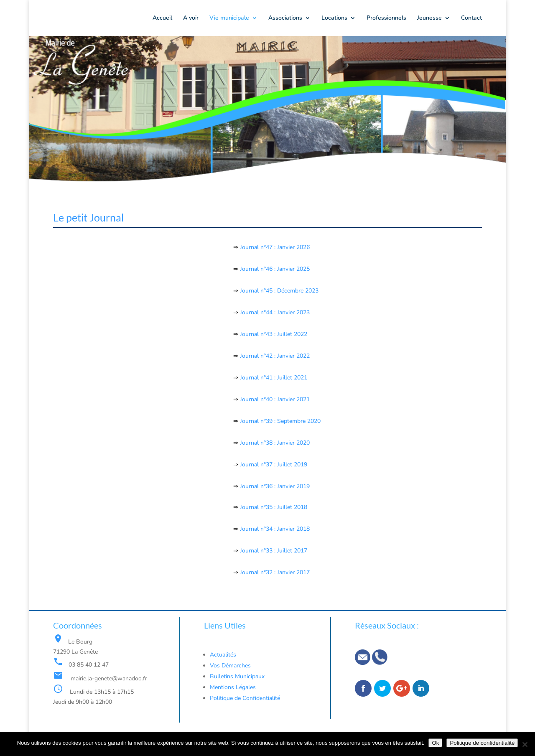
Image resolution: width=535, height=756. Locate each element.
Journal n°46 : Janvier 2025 (274, 269)
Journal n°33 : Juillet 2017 (273, 551)
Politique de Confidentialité (246, 698)
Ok (435, 743)
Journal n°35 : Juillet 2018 (274, 507)
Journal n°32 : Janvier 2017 (275, 572)
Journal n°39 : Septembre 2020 (279, 421)
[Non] (525, 744)
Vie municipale (229, 18)
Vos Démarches (230, 666)
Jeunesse (429, 18)
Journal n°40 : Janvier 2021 (274, 399)
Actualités (223, 655)
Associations (285, 18)
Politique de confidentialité (482, 743)
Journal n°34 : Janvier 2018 (275, 529)
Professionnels (386, 18)
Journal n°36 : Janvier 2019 (275, 486)
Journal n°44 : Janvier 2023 (275, 312)
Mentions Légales (233, 687)
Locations (334, 18)
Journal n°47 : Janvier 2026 (274, 247)
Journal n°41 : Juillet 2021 (274, 378)
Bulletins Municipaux (237, 676)
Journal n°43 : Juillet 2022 (274, 334)
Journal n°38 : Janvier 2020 (274, 443)
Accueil (162, 18)
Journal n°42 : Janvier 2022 (274, 356)
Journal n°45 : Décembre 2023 (278, 291)
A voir (191, 18)
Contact (471, 18)
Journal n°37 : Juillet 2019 (274, 465)
